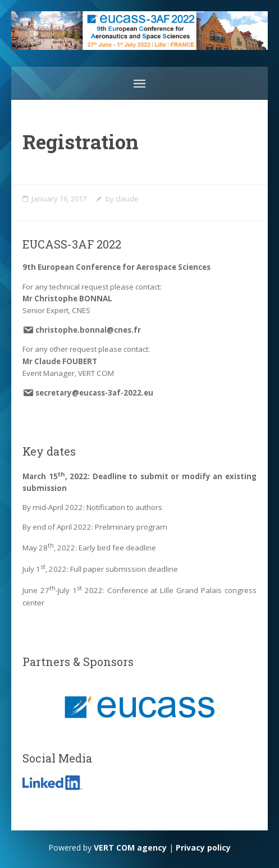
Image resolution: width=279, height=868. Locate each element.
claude (127, 199)
